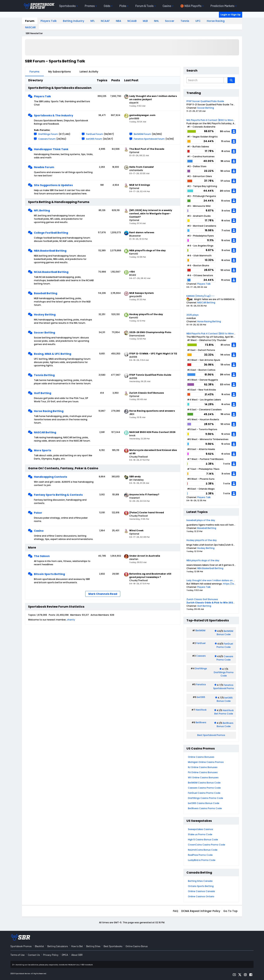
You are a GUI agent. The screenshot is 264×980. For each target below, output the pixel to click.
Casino (39, 531)
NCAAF (105, 21)
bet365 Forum (94, 139)
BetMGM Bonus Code (225, 633)
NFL (92, 21)
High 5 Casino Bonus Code (203, 840)
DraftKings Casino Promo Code (206, 798)
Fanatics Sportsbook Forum (149, 139)
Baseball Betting (46, 293)
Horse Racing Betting (49, 411)
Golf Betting (43, 393)
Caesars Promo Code (225, 658)
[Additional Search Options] (226, 80)
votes (227, 131)
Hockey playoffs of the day (202, 540)
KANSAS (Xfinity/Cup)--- (200, 296)
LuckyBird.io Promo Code (202, 860)
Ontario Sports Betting (201, 886)
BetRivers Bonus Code (225, 725)
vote (227, 464)
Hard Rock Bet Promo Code (224, 712)
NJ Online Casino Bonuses (203, 767)
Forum (30, 21)
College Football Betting (51, 233)
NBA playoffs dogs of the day (203, 560)
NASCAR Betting (45, 432)
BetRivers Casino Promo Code (205, 808)
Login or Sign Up (231, 15)
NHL (156, 21)
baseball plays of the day (201, 520)
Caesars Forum (47, 139)
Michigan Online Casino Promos (206, 762)
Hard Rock (201, 710)
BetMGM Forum (142, 134)
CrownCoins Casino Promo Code (207, 845)
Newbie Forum (44, 167)
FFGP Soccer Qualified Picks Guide (205, 101)
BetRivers (201, 722)
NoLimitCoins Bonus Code (203, 850)
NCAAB (132, 21)
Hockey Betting (45, 315)
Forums (34, 72)
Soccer (170, 21)
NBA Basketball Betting (50, 251)
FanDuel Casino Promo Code (204, 793)
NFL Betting (42, 210)
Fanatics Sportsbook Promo (224, 687)
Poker (38, 513)
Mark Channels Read (103, 594)
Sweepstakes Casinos (200, 829)
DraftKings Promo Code (224, 674)
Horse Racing (216, 21)
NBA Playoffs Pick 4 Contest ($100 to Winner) (212, 334)
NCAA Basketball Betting (51, 272)
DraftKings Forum (48, 134)
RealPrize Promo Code (200, 855)
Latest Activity (89, 72)
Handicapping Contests (51, 477)
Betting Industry (74, 21)
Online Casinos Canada (201, 891)
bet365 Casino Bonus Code (204, 803)
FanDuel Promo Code (225, 645)
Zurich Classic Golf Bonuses (202, 599)
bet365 (201, 697)
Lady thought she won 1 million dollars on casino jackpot (218, 580)
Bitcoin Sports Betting (49, 574)
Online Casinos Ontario (201, 896)
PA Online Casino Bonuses (203, 772)
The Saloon (42, 556)
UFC (198, 21)
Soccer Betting (44, 333)
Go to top (230, 911)
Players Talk (49, 21)
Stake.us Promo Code (200, 834)
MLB (145, 21)
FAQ (176, 911)
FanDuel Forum (95, 134)
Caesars (201, 656)
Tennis (185, 21)
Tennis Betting (44, 375)
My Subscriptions (59, 72)
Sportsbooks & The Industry (54, 115)
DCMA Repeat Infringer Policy (201, 911)
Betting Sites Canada (200, 881)
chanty (71, 620)
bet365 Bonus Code (225, 699)
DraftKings (201, 668)
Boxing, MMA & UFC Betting (53, 354)
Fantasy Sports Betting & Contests (58, 495)
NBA (119, 21)
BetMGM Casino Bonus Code (204, 783)
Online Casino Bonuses (201, 757)
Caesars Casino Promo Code (204, 788)
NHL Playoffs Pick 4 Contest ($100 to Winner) (211, 120)
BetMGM (201, 630)
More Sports (43, 450)
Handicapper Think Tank (51, 149)
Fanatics (201, 684)
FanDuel (201, 643)
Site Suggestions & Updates (53, 185)
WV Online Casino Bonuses (203, 777)
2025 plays (192, 315)
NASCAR (30, 27)
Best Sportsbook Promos (211, 735)
